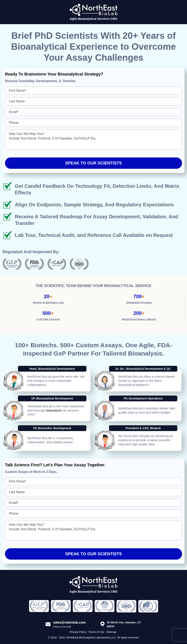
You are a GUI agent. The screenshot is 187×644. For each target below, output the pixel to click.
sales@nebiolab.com (69, 622)
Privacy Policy (78, 632)
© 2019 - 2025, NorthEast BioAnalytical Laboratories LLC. (82, 638)
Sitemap (112, 632)
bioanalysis (54, 410)
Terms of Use (96, 632)
